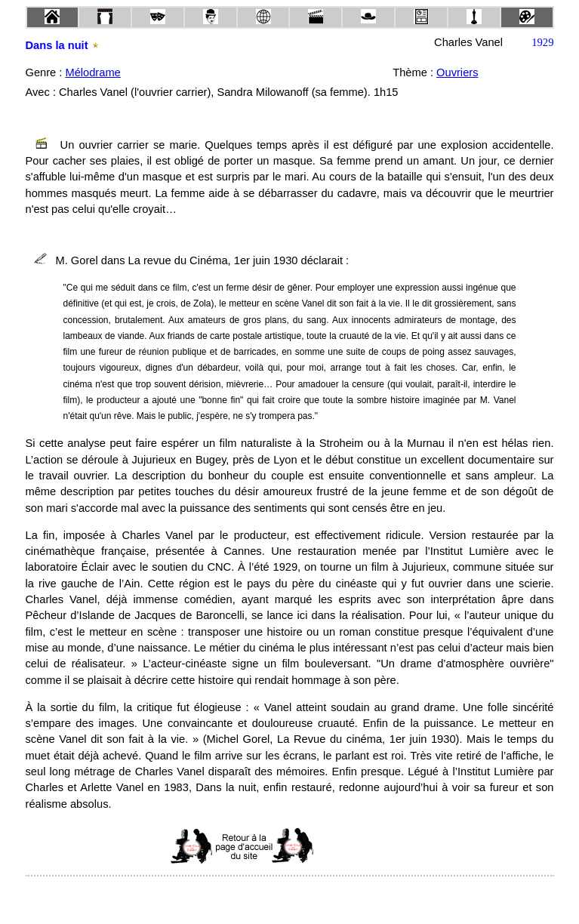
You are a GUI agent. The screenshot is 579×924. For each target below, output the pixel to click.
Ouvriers (457, 72)
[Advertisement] (386, 846)
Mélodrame (92, 72)
